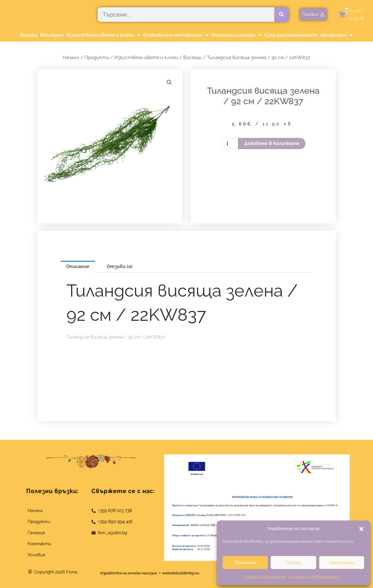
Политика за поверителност (315, 577)
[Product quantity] (230, 144)
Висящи (192, 57)
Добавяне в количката (272, 143)
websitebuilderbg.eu (189, 573)
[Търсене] (281, 15)
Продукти (97, 57)
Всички (29, 35)
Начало (71, 57)
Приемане (245, 563)
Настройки (342, 563)
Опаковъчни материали (176, 35)
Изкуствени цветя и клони (103, 35)
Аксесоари (337, 35)
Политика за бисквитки (265, 577)
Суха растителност (291, 35)
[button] (361, 529)
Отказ (293, 563)
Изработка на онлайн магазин (124, 573)
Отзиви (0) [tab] (120, 266)
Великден (52, 35)
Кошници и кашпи (236, 35)
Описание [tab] (78, 266)
